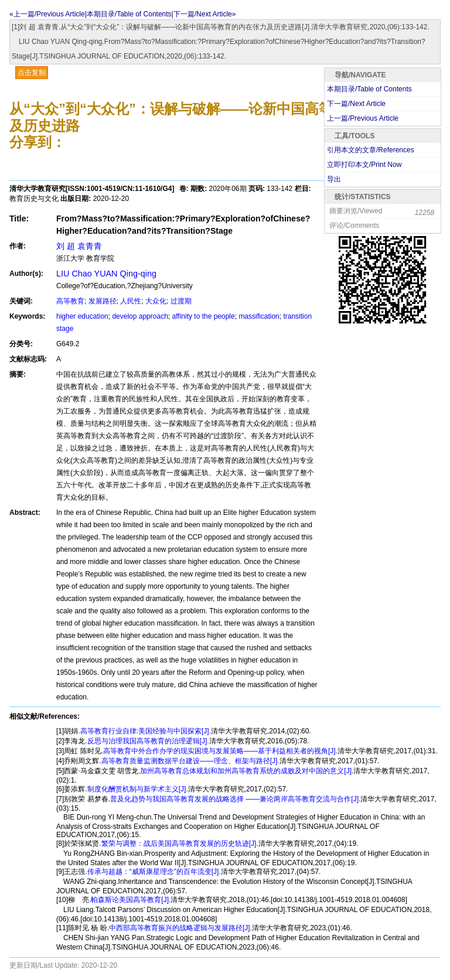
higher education (82, 316)
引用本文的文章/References (371, 150)
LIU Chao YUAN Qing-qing (106, 274)
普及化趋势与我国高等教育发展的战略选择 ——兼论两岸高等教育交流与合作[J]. (235, 799)
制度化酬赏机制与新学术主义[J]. (138, 789)
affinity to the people (204, 316)
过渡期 (181, 301)
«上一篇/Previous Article (47, 14)
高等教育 (70, 301)
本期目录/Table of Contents (129, 14)
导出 (334, 179)
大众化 (156, 301)
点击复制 (32, 73)
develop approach (140, 316)
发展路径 (103, 301)
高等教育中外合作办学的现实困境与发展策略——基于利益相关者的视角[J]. (220, 751)
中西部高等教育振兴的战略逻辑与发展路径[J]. (180, 928)
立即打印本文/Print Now (364, 165)
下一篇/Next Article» (205, 14)
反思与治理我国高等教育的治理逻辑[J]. (148, 741)
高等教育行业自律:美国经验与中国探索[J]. (146, 731)
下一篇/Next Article (356, 104)
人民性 (131, 301)
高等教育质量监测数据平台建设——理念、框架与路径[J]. (190, 761)
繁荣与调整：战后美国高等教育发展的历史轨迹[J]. (180, 844)
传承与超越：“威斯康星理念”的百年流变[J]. (154, 872)
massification (259, 316)
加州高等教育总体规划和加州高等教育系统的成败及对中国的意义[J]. (247, 771)
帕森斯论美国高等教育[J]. (131, 900)
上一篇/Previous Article (363, 118)
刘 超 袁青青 (79, 246)
